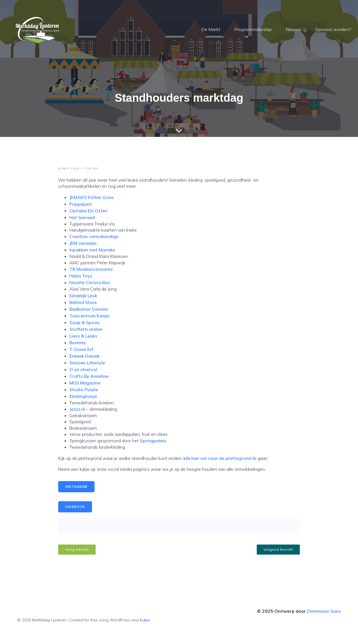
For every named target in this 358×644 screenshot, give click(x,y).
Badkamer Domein (89, 309)
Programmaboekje (253, 29)
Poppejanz (81, 204)
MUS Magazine (85, 383)
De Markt (211, 29)
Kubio (145, 620)
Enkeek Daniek (84, 356)
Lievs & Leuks (83, 336)
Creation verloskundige (94, 236)
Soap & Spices (84, 322)
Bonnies (78, 343)
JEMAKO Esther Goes (91, 197)
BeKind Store (83, 302)
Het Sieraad (82, 217)
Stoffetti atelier (86, 329)
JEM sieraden (83, 243)
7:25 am (91, 168)
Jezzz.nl (77, 409)
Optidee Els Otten (88, 211)
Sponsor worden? (333, 29)
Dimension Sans (324, 611)
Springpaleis (153, 441)
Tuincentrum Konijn (89, 316)
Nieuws (294, 29)
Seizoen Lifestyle (87, 363)
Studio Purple (84, 389)
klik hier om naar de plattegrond (217, 458)
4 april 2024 (69, 168)
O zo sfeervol (83, 369)
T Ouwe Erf (82, 349)
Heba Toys (81, 276)
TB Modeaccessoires (91, 269)
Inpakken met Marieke (92, 250)
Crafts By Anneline (89, 376)
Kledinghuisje (83, 396)
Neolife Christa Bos (90, 282)
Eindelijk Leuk (83, 296)
